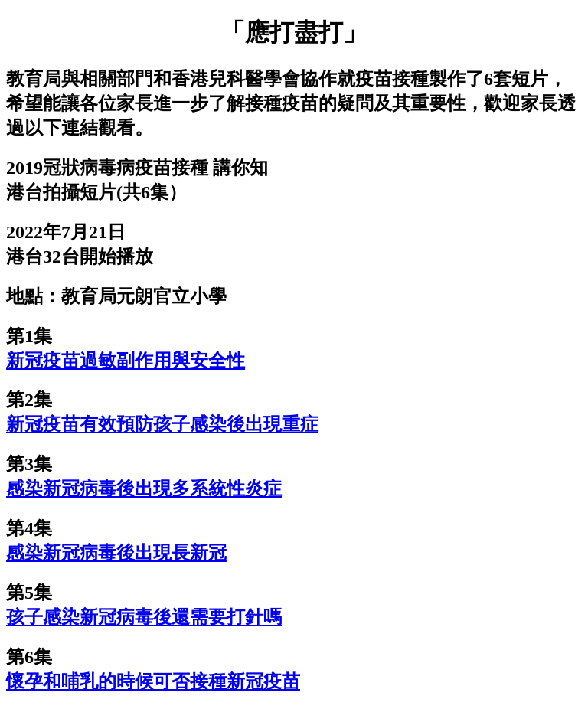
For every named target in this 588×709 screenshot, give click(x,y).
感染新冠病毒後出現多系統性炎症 (144, 488)
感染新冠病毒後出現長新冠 (116, 553)
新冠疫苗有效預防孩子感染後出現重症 (162, 424)
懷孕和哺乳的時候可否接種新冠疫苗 (153, 681)
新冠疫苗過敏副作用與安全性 (126, 361)
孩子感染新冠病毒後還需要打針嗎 (144, 617)
